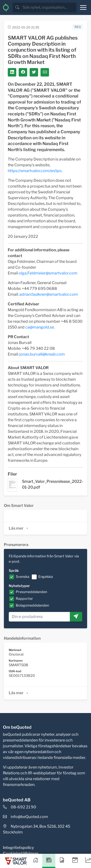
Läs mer (19, 528)
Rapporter (24, 599)
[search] (49, 7)
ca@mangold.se (40, 327)
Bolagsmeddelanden (32, 605)
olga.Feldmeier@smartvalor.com (48, 273)
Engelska (46, 577)
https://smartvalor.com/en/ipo (35, 171)
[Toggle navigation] (83, 7)
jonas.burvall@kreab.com (42, 354)
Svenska (23, 577)
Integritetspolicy (18, 848)
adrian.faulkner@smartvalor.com (49, 294)
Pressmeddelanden (31, 592)
